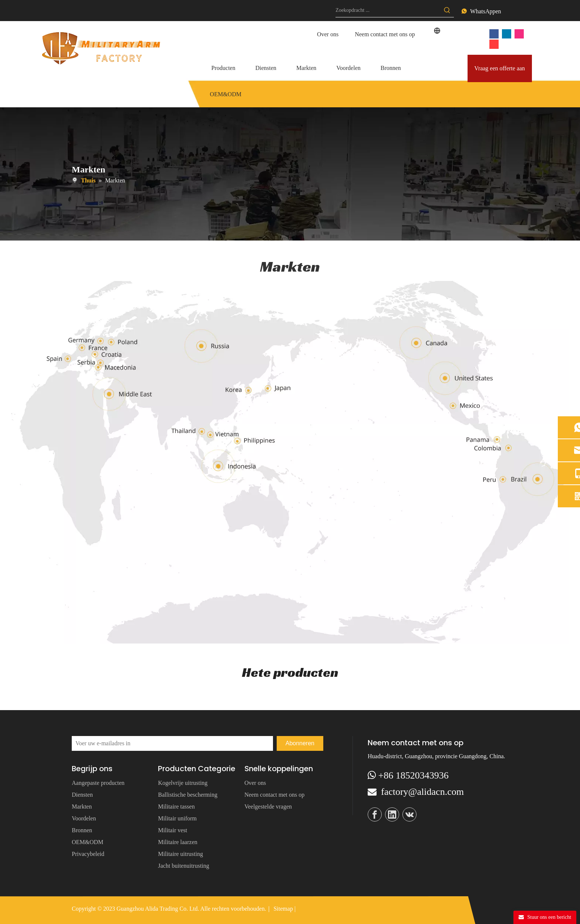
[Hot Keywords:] (447, 10)
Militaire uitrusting (180, 854)
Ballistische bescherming (188, 795)
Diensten (82, 795)
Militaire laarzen (178, 842)
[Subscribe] (300, 743)
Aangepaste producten (98, 783)
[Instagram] (519, 33)
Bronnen (82, 830)
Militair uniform (177, 818)
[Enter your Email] (172, 743)
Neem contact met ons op (385, 34)
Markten (82, 807)
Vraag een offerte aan (500, 68)
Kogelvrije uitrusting (183, 783)
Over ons (328, 34)
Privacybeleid (88, 854)
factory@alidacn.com (422, 792)
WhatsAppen (486, 11)
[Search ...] (388, 10)
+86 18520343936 (414, 775)
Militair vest (173, 830)
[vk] (494, 44)
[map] (290, 460)
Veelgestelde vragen (268, 807)
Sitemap (283, 909)
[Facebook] (494, 33)
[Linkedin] (507, 33)
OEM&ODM (87, 842)
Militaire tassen (176, 807)
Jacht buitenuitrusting (183, 866)
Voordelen (84, 818)
